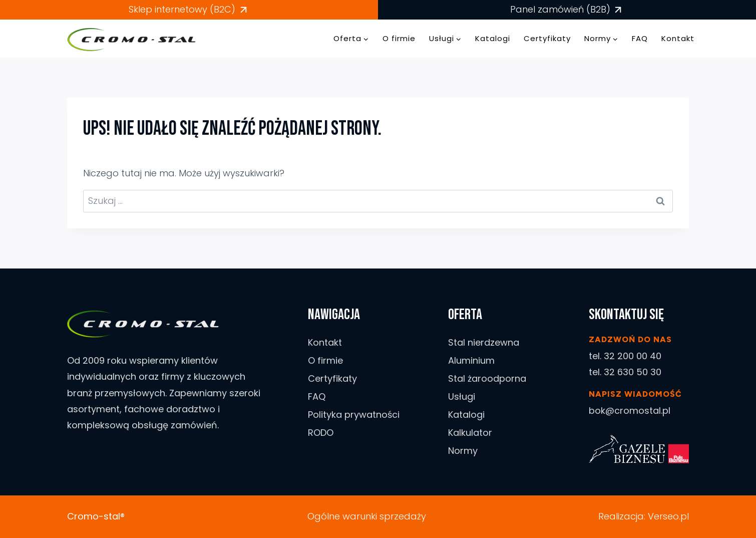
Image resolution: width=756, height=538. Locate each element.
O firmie (399, 38)
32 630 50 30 (633, 372)
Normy (463, 451)
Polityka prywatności (354, 415)
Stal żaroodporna (487, 378)
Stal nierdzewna (484, 342)
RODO (321, 433)
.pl (684, 516)
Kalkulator (470, 433)
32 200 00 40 (633, 356)
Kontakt (678, 38)
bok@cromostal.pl (630, 411)
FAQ (640, 38)
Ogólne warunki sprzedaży (367, 516)
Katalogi (493, 38)
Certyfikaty (547, 38)
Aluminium (471, 360)
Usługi (462, 396)
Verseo (663, 516)
